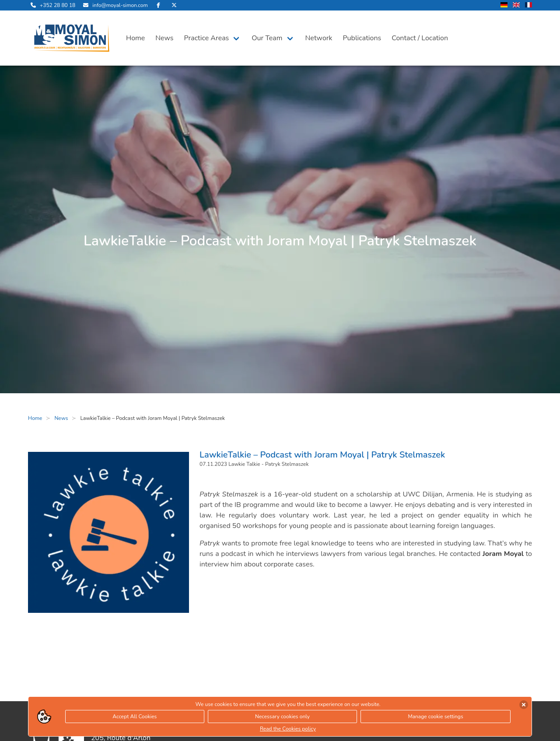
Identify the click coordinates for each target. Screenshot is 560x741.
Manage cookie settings (435, 717)
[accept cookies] (524, 705)
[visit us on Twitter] (174, 5)
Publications (362, 38)
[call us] (52, 5)
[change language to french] (528, 5)
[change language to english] (516, 5)
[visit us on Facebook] (158, 5)
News (164, 38)
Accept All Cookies (135, 717)
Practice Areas (207, 38)
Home (135, 38)
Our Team (267, 38)
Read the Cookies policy (288, 729)
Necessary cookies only (282, 717)
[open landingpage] (72, 38)
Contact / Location (420, 38)
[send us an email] (114, 5)
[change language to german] (504, 5)
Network (319, 38)
